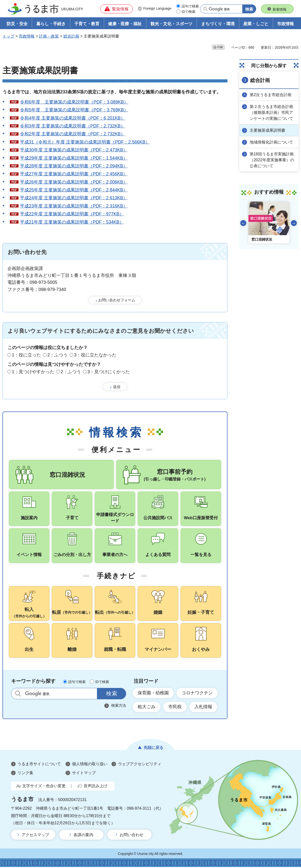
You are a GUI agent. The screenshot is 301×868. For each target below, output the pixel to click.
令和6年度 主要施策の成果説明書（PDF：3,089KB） (74, 102)
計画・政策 (49, 36)
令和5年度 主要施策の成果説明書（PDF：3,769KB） (74, 110)
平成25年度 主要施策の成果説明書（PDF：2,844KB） (74, 190)
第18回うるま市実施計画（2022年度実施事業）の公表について (272, 160)
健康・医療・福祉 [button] (125, 24)
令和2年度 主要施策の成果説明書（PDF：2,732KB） (73, 134)
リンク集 (25, 774)
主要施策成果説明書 (267, 130)
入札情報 (203, 708)
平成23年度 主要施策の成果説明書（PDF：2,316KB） (74, 206)
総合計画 (71, 36)
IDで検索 (188, 12)
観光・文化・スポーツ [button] (171, 24)
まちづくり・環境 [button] (218, 24)
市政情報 (27, 36)
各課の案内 (83, 836)
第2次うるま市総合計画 (271, 95)
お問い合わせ (132, 836)
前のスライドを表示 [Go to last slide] (243, 223)
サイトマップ (84, 774)
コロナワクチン (197, 694)
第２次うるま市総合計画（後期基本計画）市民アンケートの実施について (271, 113)
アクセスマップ (35, 836)
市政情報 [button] (285, 24)
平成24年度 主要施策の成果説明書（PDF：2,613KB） (74, 198)
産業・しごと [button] (256, 24)
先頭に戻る (153, 748)
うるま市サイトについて (39, 765)
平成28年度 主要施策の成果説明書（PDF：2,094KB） (74, 166)
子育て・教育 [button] (87, 24)
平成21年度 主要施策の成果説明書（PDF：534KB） (72, 222)
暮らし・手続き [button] (51, 24)
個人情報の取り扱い (90, 765)
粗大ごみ (147, 708)
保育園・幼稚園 (153, 694)
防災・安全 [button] (17, 24)
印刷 (220, 47)
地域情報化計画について (271, 142)
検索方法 (119, 706)
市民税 (175, 708)
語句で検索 (190, 6)
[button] (116, 9)
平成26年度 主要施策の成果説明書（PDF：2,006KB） (74, 182)
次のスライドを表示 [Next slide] (294, 223)
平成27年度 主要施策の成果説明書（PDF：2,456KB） (74, 174)
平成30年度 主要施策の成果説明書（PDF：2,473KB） (74, 150)
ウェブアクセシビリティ (140, 765)
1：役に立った (26, 355)
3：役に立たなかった (95, 355)
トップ (8, 36)
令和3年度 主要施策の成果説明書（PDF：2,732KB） (73, 126)
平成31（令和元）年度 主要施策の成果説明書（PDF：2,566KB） (85, 142)
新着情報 (280, 9)
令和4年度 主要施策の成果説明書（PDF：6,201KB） (73, 118)
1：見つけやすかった (33, 372)
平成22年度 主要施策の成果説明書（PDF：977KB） (72, 214)
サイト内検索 (18, 694)
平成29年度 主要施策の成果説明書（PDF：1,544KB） (74, 158)
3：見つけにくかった (109, 372)
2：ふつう (57, 355)
